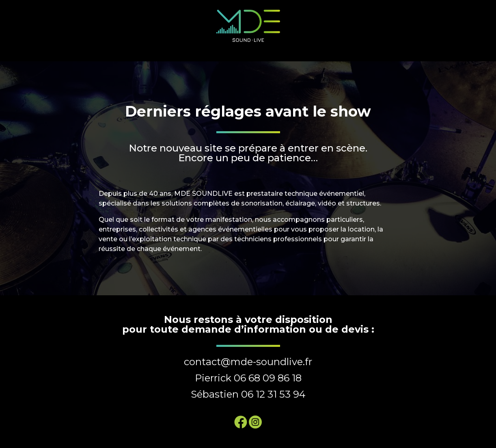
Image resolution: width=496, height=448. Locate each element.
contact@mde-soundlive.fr (248, 362)
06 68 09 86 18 (268, 378)
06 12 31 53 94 (273, 394)
